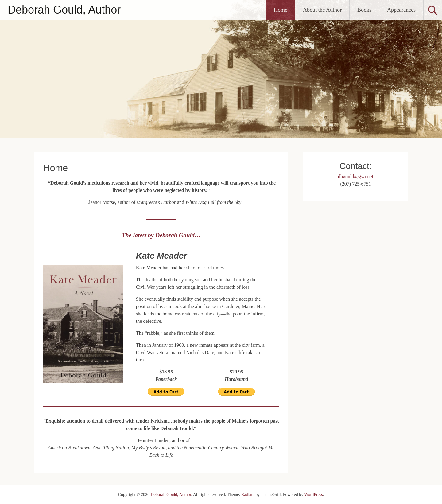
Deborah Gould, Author (64, 10)
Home (281, 10)
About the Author (322, 10)
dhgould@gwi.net (356, 176)
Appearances (401, 10)
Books (364, 10)
